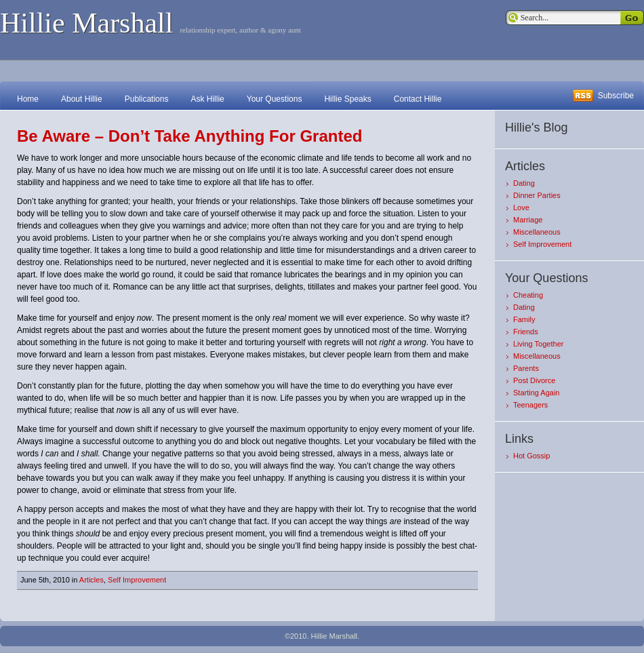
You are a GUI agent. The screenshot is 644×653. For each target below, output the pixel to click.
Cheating (528, 295)
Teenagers (530, 405)
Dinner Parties (537, 195)
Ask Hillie (207, 99)
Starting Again (537, 393)
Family (524, 319)
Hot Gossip (531, 456)
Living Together (538, 344)
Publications (147, 99)
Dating (524, 183)
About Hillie (82, 99)
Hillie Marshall (86, 23)
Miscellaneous (537, 232)
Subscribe (616, 96)
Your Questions (275, 99)
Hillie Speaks (347, 99)
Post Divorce (534, 380)
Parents (526, 368)
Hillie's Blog (536, 127)
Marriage (528, 220)
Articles (92, 580)
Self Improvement (137, 580)
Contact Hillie (418, 99)
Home (28, 99)
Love (521, 207)
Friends (526, 332)
